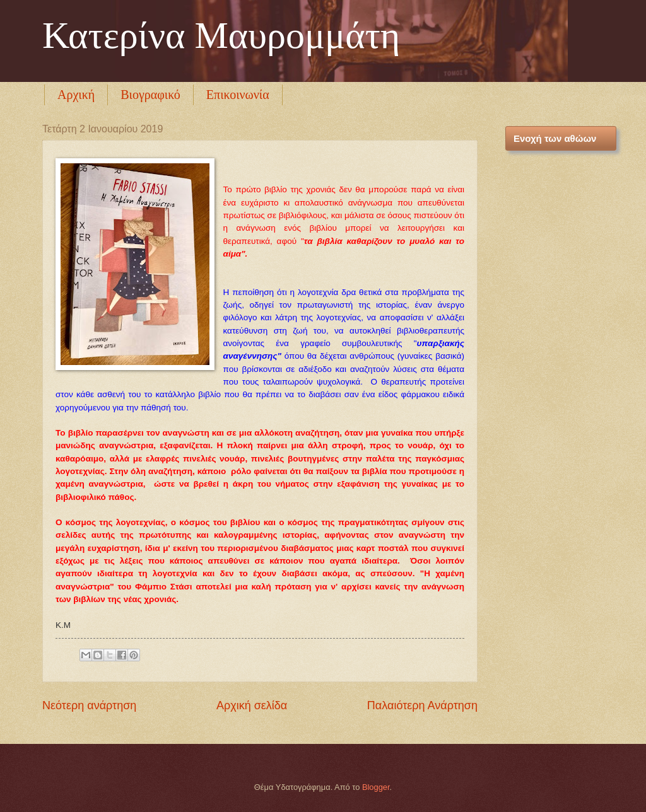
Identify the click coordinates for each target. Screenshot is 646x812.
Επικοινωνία (238, 95)
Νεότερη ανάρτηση (89, 705)
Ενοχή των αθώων (555, 138)
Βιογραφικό (150, 95)
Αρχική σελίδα (252, 705)
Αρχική (76, 95)
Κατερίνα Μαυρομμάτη (221, 35)
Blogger (376, 787)
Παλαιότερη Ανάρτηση (422, 705)
